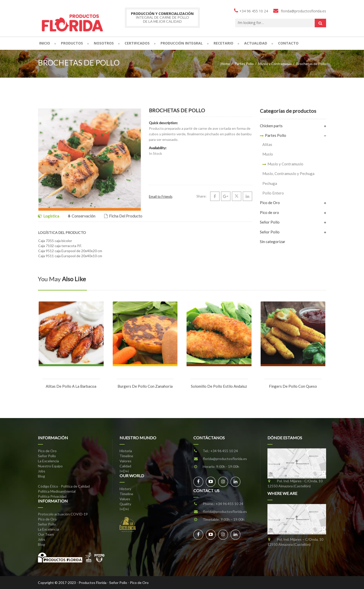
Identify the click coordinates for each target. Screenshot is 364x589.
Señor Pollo (270, 222)
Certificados (137, 43)
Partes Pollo (244, 64)
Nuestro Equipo (50, 466)
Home (225, 64)
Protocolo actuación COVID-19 (63, 514)
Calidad (125, 466)
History (125, 489)
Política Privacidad (52, 496)
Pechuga (270, 183)
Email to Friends (161, 197)
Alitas (267, 144)
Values (125, 499)
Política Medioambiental (57, 491)
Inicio (45, 43)
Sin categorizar (273, 242)
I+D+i (124, 471)
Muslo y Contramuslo (275, 64)
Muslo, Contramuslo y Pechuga (288, 173)
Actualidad (256, 43)
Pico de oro (269, 212)
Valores (126, 461)
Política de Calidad (75, 486)
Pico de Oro (270, 203)
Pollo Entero (273, 193)
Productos (72, 43)
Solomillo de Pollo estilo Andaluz (219, 386)
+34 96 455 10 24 (224, 451)
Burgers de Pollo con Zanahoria (145, 386)
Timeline (126, 456)
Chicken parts (271, 126)
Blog (41, 476)
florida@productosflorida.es (225, 459)
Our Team (46, 534)
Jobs (42, 471)
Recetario (223, 43)
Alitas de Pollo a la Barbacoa (71, 386)
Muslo (268, 154)
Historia (126, 451)
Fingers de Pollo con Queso (293, 386)
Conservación (82, 216)
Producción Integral (182, 43)
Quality (125, 504)
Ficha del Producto (123, 216)
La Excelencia (48, 461)
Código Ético (48, 486)
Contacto (288, 43)
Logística (49, 216)
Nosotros (104, 43)
